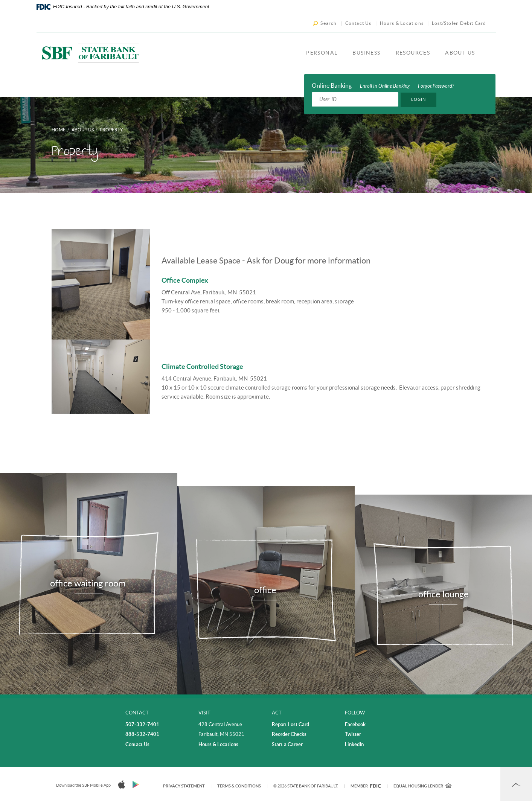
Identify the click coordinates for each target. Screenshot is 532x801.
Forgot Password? (436, 86)
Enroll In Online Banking (385, 86)
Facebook (355, 724)
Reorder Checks (289, 734)
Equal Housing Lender (422, 786)
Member (366, 786)
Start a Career (287, 744)
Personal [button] (322, 53)
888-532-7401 (142, 734)
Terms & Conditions (239, 786)
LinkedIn (354, 744)
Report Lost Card (290, 724)
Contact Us (358, 23)
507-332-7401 (142, 724)
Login (419, 99)
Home (59, 130)
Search (328, 23)
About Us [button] (460, 53)
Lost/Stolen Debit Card (459, 23)
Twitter (353, 734)
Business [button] (366, 53)
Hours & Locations (402, 23)
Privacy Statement (184, 786)
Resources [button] (413, 53)
